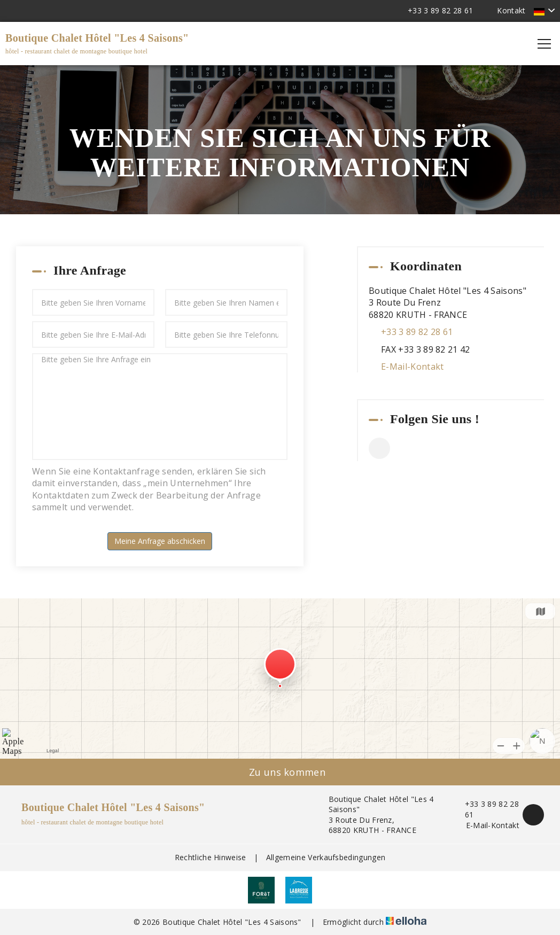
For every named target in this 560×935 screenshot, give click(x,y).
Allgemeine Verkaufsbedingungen (326, 857)
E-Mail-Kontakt (412, 367)
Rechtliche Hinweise (211, 857)
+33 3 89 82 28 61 (486, 809)
